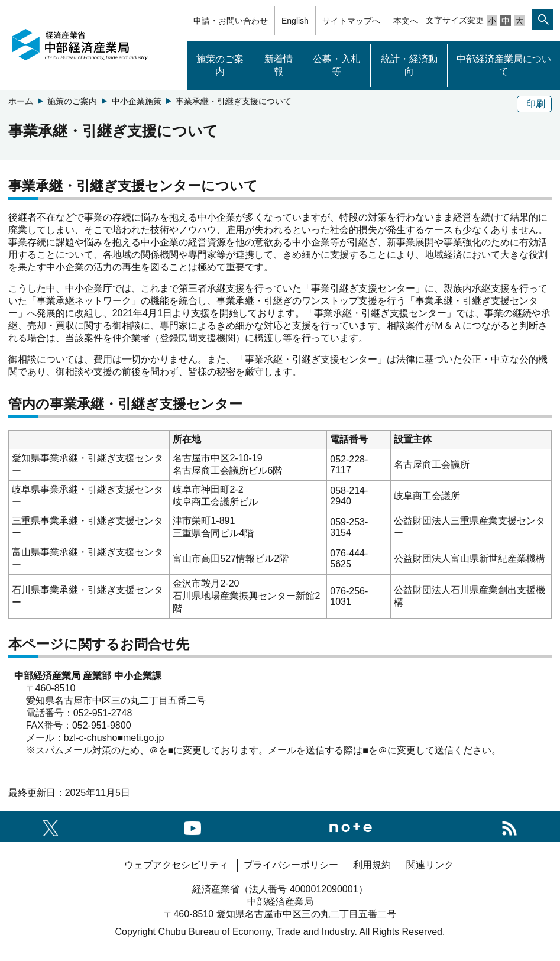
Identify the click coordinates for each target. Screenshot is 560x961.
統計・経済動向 (409, 65)
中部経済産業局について (504, 65)
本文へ (406, 21)
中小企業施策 (137, 101)
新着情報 (279, 65)
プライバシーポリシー (291, 865)
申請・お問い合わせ (231, 21)
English (295, 21)
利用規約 (372, 865)
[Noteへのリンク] (351, 826)
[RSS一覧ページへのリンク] (509, 826)
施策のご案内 (220, 65)
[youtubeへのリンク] (192, 826)
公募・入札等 (336, 65)
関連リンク (430, 865)
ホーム (21, 101)
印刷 (536, 104)
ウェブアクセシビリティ (176, 865)
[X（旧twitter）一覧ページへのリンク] (51, 826)
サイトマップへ (351, 21)
